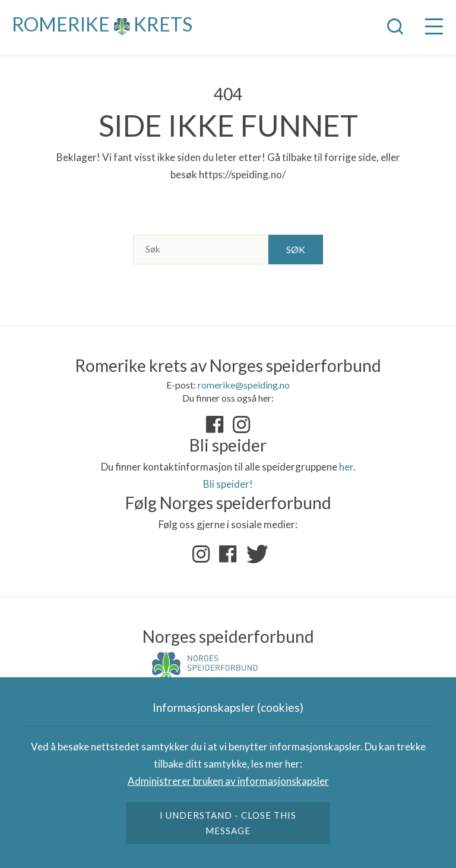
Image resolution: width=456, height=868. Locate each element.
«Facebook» (215, 425)
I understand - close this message (228, 823)
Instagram (201, 554)
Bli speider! (228, 484)
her (346, 467)
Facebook (228, 554)
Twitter (255, 554)
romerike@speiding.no (244, 385)
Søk (296, 249)
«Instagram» (242, 425)
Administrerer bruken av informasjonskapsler (228, 781)
